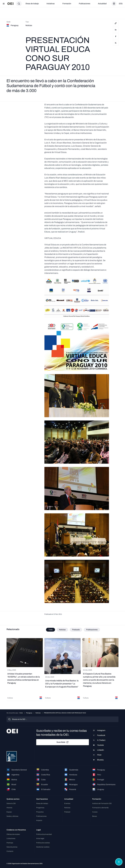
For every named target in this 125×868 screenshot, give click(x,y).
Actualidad (102, 4)
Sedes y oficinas (12, 816)
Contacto (10, 851)
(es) (121, 4)
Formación (67, 4)
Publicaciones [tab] (92, 630)
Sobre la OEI (11, 803)
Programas (40, 808)
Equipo (9, 812)
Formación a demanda (100, 808)
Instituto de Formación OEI (102, 803)
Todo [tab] (51, 630)
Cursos (95, 812)
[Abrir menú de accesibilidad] (119, 862)
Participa (10, 843)
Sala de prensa (12, 847)
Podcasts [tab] (76, 630)
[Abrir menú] (4, 4)
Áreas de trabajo (32, 4)
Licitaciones (11, 838)
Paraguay (29, 713)
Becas (95, 816)
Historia (9, 808)
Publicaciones (85, 4)
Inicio (21, 713)
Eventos (67, 803)
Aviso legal (40, 838)
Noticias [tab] (62, 630)
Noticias (38, 713)
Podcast (67, 812)
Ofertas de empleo (13, 834)
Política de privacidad (44, 834)
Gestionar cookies (43, 847)
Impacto (39, 820)
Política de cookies (43, 843)
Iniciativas (51, 4)
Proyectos (40, 812)
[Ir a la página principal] (10, 4)
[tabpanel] (62, 670)
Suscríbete (63, 742)
